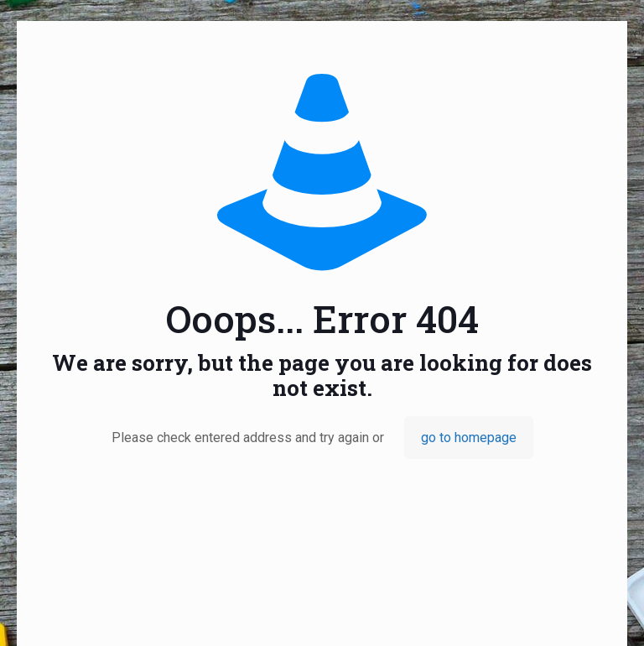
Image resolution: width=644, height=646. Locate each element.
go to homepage (469, 438)
